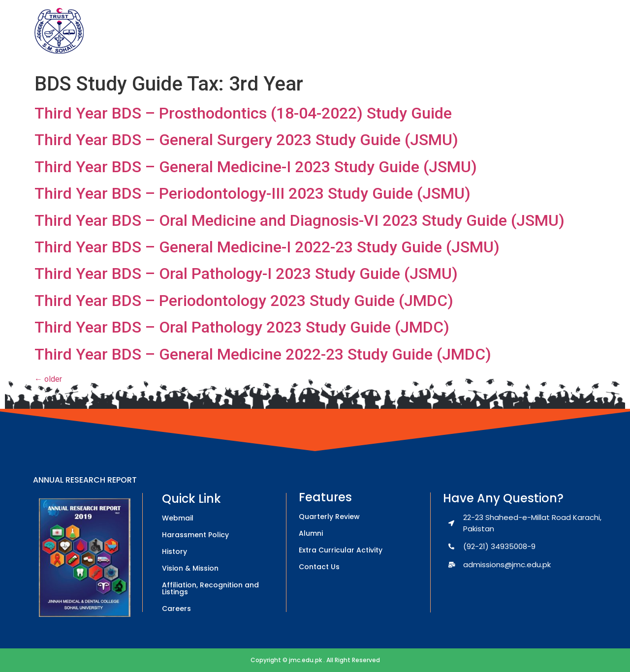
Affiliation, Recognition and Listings (210, 588)
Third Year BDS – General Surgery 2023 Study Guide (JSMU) (246, 140)
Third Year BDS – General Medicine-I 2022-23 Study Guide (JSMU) (267, 247)
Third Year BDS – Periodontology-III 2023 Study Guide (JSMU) (252, 193)
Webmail (178, 518)
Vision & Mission (190, 568)
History (174, 551)
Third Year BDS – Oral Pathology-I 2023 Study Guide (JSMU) (246, 274)
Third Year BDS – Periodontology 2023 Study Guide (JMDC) (244, 301)
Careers (176, 609)
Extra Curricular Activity (341, 550)
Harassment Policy (195, 535)
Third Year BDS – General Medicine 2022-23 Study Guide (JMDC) (263, 354)
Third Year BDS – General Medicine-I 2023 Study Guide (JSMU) (256, 167)
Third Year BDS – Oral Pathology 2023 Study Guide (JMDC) (242, 327)
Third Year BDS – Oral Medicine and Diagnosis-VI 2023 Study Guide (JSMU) (299, 220)
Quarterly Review (329, 517)
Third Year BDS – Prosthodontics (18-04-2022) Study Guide (243, 113)
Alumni (311, 533)
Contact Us (319, 567)
